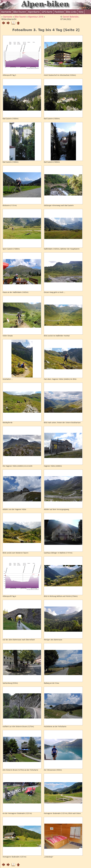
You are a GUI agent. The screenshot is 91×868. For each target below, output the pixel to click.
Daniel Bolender (71, 17)
